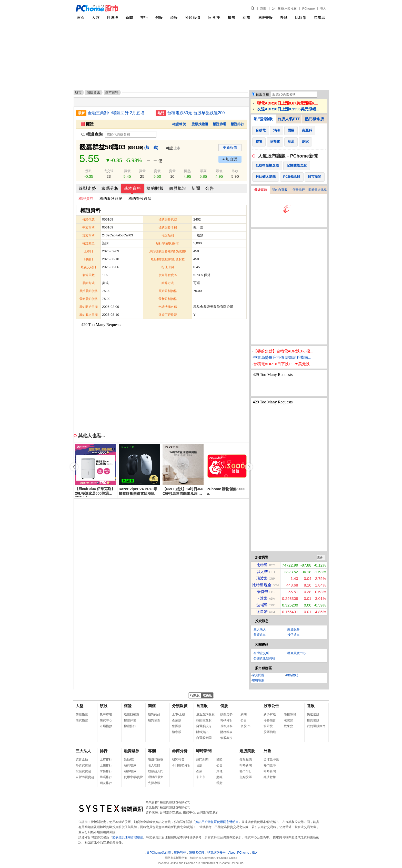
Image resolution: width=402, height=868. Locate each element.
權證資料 (86, 198)
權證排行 (237, 124)
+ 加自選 (230, 159)
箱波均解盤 (156, 759)
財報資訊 (202, 732)
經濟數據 (270, 777)
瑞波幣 (262, 578)
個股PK (214, 17)
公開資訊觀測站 (264, 658)
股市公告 (271, 706)
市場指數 (106, 726)
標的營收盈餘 (140, 198)
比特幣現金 (262, 585)
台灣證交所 (261, 653)
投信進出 (294, 635)
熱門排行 (246, 771)
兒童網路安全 (216, 853)
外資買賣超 (83, 765)
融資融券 (294, 630)
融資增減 (130, 765)
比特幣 (301, 17)
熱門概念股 (314, 119)
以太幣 (262, 572)
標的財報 (155, 188)
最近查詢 (260, 190)
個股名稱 (263, 94)
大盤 (96, 17)
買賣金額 (82, 759)
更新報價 (230, 148)
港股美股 (265, 17)
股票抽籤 (270, 732)
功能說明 (292, 675)
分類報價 (193, 17)
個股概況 (178, 188)
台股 (199, 765)
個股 (224, 706)
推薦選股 (313, 720)
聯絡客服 (258, 680)
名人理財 (154, 765)
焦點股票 (246, 777)
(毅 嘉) (151, 147)
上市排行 (106, 759)
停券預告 (270, 720)
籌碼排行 (106, 777)
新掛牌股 (270, 714)
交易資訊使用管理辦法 (128, 837)
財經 (219, 777)
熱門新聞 (202, 759)
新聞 (263, 8)
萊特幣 (262, 592)
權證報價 (179, 124)
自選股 (112, 17)
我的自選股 (280, 190)
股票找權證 (200, 124)
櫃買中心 (106, 720)
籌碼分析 (110, 188)
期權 (246, 17)
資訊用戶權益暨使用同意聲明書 (217, 822)
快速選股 (313, 714)
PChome (308, 8)
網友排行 (106, 783)
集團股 (177, 726)
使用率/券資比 (133, 777)
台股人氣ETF (289, 119)
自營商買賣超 (85, 777)
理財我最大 (156, 777)
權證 (232, 17)
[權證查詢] (131, 134)
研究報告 (178, 759)
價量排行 (299, 190)
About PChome (239, 853)
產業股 (177, 720)
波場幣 (262, 605)
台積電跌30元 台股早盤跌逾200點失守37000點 (199, 113)
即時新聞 (204, 751)
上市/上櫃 (179, 714)
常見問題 (258, 675)
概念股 (177, 732)
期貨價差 (154, 720)
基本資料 (133, 188)
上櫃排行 (106, 765)
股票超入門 (156, 771)
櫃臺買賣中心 (297, 653)
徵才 (255, 853)
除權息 (319, 17)
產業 (199, 771)
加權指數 (82, 714)
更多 (320, 557)
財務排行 (106, 771)
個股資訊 (93, 92)
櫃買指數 (82, 720)
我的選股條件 (316, 726)
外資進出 (260, 635)
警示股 (268, 726)
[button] (249, 467)
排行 (144, 17)
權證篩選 (219, 124)
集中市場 (106, 714)
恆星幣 (262, 611)
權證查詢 (92, 134)
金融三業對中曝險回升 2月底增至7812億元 (120, 113)
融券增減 (130, 771)
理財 (219, 783)
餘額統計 (130, 759)
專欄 (152, 751)
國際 (219, 759)
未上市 (201, 777)
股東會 (288, 726)
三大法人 (260, 630)
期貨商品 (154, 714)
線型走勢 (87, 188)
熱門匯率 (270, 765)
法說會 (288, 720)
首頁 (81, 17)
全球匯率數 (271, 759)
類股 (174, 17)
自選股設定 (204, 726)
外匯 (284, 17)
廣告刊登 (180, 853)
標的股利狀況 (111, 198)
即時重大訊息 (318, 190)
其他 (219, 771)
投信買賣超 (83, 771)
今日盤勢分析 (181, 765)
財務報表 (226, 732)
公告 (210, 188)
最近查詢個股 (205, 714)
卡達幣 (262, 598)
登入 (323, 8)
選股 (159, 17)
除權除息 (290, 714)
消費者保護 (197, 853)
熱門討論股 (263, 119)
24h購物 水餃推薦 (284, 8)
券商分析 (180, 751)
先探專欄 (154, 783)
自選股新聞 (204, 738)
